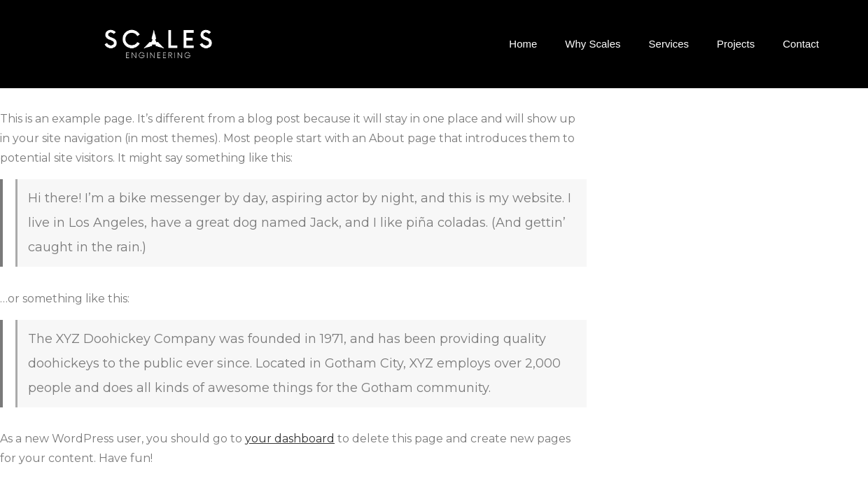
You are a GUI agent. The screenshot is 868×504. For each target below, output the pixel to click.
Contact (801, 44)
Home (523, 44)
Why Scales (593, 44)
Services (669, 44)
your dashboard (290, 439)
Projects (736, 44)
